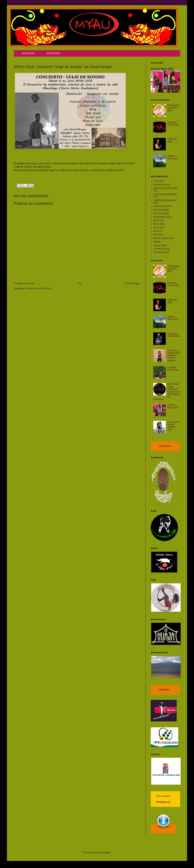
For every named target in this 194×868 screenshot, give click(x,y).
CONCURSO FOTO (162, 206)
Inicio (80, 283)
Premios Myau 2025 (162, 69)
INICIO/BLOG (28, 53)
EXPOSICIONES (161, 210)
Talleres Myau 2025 (173, 157)
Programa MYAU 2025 (173, 123)
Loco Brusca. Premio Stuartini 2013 (174, 426)
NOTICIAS (158, 235)
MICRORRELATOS (162, 217)
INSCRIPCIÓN (53, 53)
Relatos (157, 242)
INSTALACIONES (162, 213)
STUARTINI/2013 (161, 252)
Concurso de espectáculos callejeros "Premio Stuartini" (174, 356)
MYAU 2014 (159, 224)
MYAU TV (158, 231)
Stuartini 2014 (160, 245)
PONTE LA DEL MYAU (164, 238)
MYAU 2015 (159, 228)
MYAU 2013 (159, 221)
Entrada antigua (132, 283)
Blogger (107, 853)
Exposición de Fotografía (174, 335)
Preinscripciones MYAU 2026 (173, 108)
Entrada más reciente (25, 283)
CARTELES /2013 (162, 185)
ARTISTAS (158, 181)
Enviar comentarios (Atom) (39, 288)
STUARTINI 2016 (161, 249)
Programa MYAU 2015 (173, 369)
